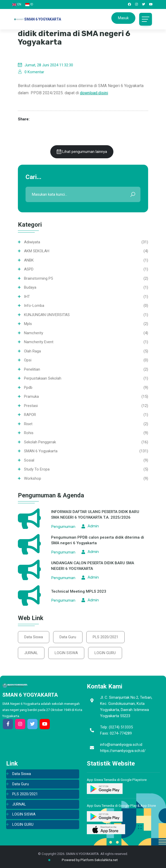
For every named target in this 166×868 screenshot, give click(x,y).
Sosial (29, 460)
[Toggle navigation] (146, 19)
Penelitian (32, 369)
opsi (28, 360)
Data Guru (68, 637)
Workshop (33, 478)
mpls (28, 324)
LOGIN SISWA (66, 653)
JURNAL (31, 653)
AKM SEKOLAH (37, 251)
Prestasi (31, 406)
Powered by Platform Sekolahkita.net (86, 860)
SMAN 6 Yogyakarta (41, 451)
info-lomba (34, 306)
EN (17, 4)
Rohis (29, 433)
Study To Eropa (37, 469)
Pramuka (31, 396)
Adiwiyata (32, 242)
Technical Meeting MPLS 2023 (79, 591)
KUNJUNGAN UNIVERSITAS (47, 315)
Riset (28, 424)
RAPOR (30, 415)
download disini (94, 93)
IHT (27, 297)
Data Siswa (34, 637)
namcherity (34, 333)
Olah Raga (32, 351)
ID (29, 4)
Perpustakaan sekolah (43, 378)
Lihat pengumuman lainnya (82, 152)
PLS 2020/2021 (105, 637)
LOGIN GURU (105, 653)
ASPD (29, 269)
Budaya (30, 287)
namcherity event (39, 342)
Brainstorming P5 (38, 278)
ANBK (29, 260)
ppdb (28, 388)
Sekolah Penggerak (40, 442)
